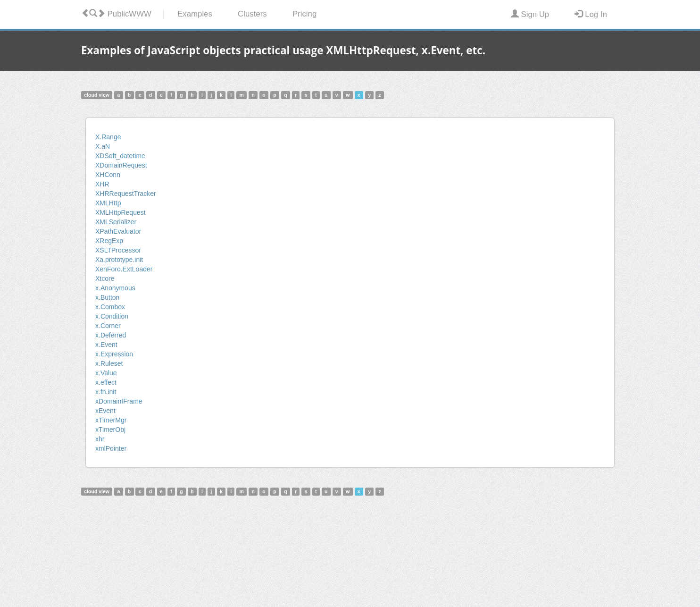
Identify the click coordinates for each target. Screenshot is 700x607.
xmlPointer (111, 448)
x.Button (107, 297)
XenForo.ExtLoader (124, 269)
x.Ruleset (109, 363)
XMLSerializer (116, 222)
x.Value (106, 373)
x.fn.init (106, 392)
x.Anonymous (115, 288)
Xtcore (105, 278)
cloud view (97, 95)
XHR (102, 184)
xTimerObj (110, 430)
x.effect (106, 382)
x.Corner (108, 326)
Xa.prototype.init (119, 260)
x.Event (106, 345)
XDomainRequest (121, 165)
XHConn (108, 175)
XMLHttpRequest (121, 212)
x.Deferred (111, 335)
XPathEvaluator (118, 231)
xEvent (105, 411)
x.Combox (110, 307)
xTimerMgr (111, 420)
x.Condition (112, 316)
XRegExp (109, 241)
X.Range (108, 137)
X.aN (103, 146)
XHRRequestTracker (126, 194)
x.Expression (114, 354)
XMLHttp (108, 203)
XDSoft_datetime (120, 156)
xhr (100, 439)
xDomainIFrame (119, 401)
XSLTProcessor (118, 250)
